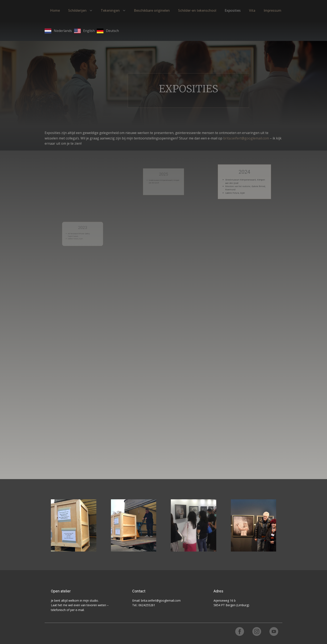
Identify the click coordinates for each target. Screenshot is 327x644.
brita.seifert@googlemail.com (246, 138)
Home (55, 10)
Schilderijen (77, 10)
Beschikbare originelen (152, 10)
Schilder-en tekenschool (197, 10)
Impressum (272, 10)
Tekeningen (110, 10)
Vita (252, 10)
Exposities (233, 10)
